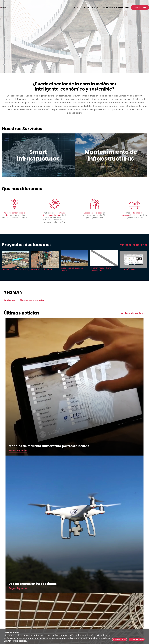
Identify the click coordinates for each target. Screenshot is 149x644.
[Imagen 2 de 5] (45, 260)
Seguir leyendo (18, 451)
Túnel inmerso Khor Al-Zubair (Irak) (102, 269)
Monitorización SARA (42, 269)
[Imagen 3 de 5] (75, 258)
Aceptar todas (119, 639)
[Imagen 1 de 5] (16, 260)
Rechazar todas (137, 639)
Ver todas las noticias (133, 313)
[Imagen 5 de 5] (133, 260)
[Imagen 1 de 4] (74, 37)
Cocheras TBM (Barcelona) (16, 269)
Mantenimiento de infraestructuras (111, 155)
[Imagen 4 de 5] (104, 258)
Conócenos (9, 300)
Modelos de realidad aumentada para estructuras (49, 446)
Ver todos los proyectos (134, 245)
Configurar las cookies (15, 641)
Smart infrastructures (38, 155)
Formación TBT (127, 269)
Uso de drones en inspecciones (33, 584)
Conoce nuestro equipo (32, 300)
